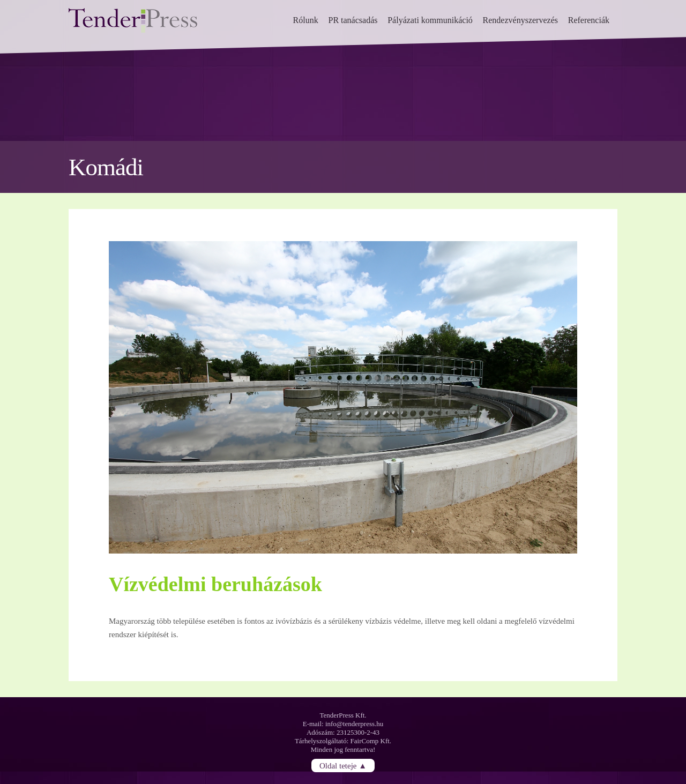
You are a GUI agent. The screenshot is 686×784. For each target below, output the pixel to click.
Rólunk (306, 20)
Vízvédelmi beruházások (215, 584)
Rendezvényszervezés (520, 20)
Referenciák (589, 20)
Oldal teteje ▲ (343, 765)
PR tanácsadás (353, 20)
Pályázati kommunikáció (430, 20)
